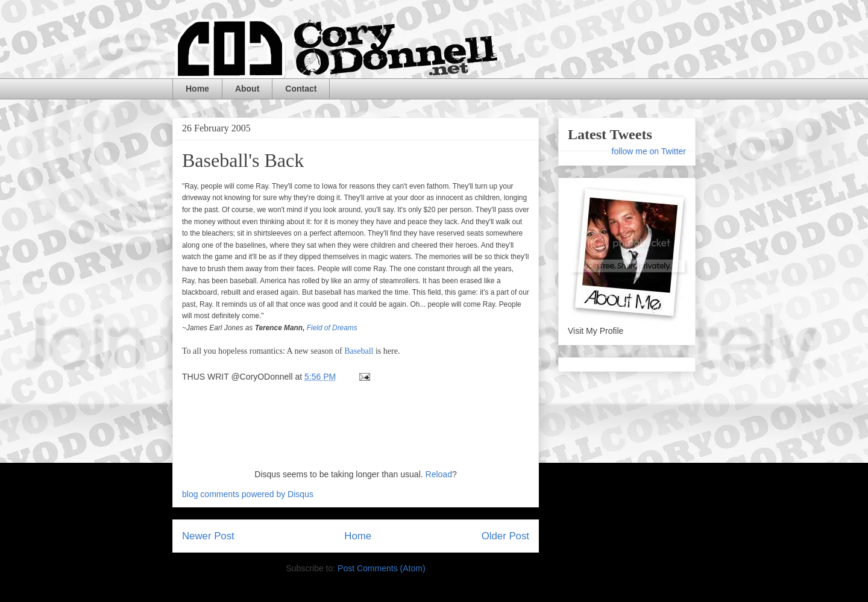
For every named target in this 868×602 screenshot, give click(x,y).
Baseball (359, 351)
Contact (301, 89)
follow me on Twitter (649, 151)
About (247, 89)
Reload (439, 474)
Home (197, 89)
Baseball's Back (243, 160)
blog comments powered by (248, 494)
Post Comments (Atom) (381, 568)
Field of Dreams (332, 328)
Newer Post (208, 536)
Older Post (505, 536)
